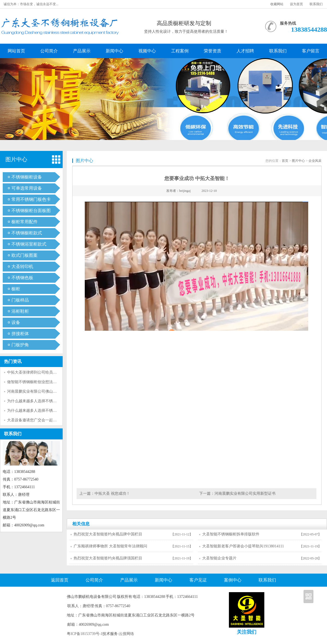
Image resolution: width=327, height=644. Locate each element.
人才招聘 (245, 51)
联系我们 (316, 4)
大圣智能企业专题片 (219, 558)
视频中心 (147, 51)
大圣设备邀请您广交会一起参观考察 (38, 420)
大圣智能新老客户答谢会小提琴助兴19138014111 (243, 546)
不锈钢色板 (22, 278)
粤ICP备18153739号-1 (85, 634)
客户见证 (198, 580)
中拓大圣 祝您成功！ (112, 494)
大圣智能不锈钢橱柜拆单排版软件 (231, 534)
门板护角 (20, 345)
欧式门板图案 (25, 255)
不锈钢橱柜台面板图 (31, 211)
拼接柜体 (20, 334)
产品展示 (82, 51)
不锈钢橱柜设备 (27, 177)
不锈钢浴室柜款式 (29, 244)
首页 (285, 161)
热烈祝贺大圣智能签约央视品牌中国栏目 (108, 534)
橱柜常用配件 (25, 222)
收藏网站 (277, 4)
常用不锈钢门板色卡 (31, 199)
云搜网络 (126, 634)
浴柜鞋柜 (20, 311)
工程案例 (180, 51)
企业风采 (315, 161)
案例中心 (233, 580)
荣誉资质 (213, 51)
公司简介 (49, 51)
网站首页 (16, 51)
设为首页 (296, 4)
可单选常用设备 (27, 188)
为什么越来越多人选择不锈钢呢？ (36, 401)
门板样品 (20, 300)
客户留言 (311, 51)
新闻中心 (114, 51)
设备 (16, 322)
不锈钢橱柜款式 (27, 233)
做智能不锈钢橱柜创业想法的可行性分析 (41, 382)
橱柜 (16, 289)
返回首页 (60, 580)
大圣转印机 (22, 266)
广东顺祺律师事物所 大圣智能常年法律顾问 (110, 546)
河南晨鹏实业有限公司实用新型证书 (245, 494)
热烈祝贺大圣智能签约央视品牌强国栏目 (108, 558)
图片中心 (298, 161)
